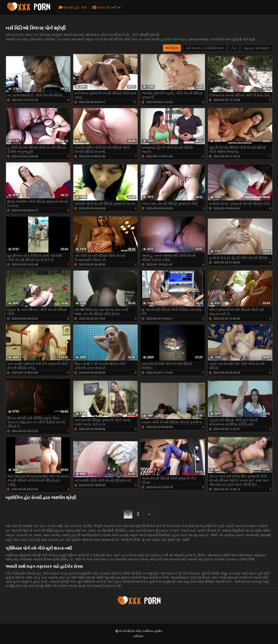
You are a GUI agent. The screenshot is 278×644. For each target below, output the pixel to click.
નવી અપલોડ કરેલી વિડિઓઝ (205, 48)
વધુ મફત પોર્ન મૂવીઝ (257, 48)
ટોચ (234, 48)
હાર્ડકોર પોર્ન (170, 39)
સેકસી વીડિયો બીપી (130, 631)
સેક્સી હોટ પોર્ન (73, 7)
